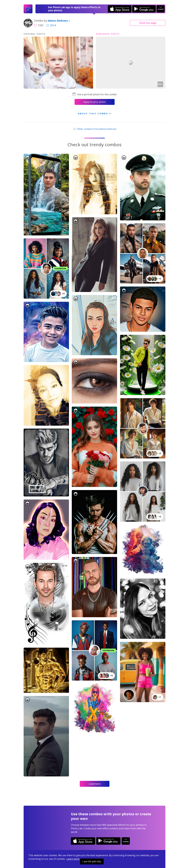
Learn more (73, 859)
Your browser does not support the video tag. (131, 63)
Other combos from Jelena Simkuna (94, 129)
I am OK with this (92, 862)
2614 (51, 25)
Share (148, 23)
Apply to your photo (95, 102)
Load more (95, 784)
